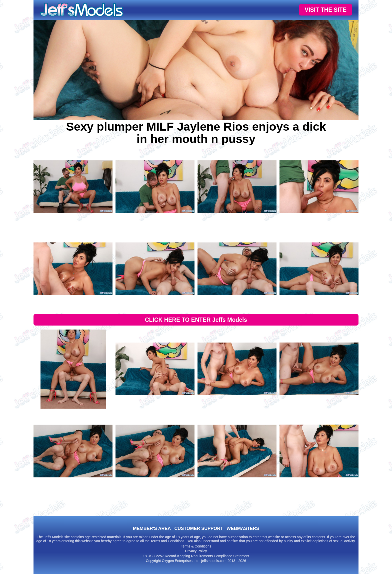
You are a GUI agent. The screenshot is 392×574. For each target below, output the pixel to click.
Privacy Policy (196, 551)
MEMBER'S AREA (152, 528)
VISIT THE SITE (326, 10)
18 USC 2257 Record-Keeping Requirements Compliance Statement (196, 556)
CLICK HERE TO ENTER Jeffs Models (196, 320)
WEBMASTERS (243, 528)
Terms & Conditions (196, 546)
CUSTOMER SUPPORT (199, 528)
